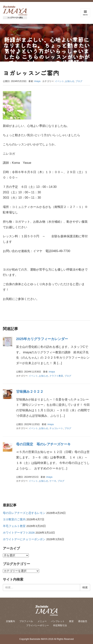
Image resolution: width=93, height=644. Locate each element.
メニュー (42, 621)
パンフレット (58, 621)
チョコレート (56, 428)
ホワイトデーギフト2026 (19, 533)
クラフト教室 (56, 376)
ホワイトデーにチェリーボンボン (24, 539)
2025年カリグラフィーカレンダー (42, 339)
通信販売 (83, 621)
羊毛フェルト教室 (14, 526)
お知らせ (70, 81)
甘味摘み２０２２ (30, 392)
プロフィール (26, 621)
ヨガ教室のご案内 (14, 519)
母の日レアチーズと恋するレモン (24, 513)
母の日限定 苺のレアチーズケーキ (43, 444)
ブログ (79, 81)
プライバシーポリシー (38, 625)
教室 (71, 621)
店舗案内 (10, 621)
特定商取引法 (60, 625)
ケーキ (53, 481)
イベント (59, 81)
